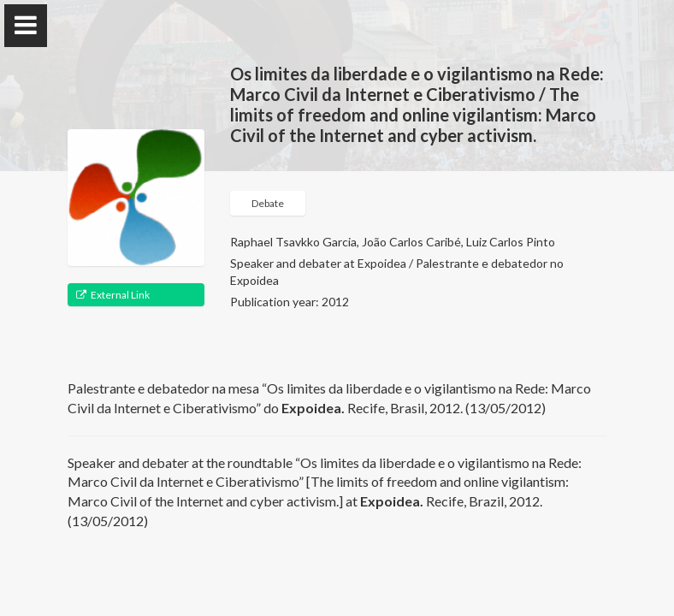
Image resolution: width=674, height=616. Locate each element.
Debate (268, 203)
